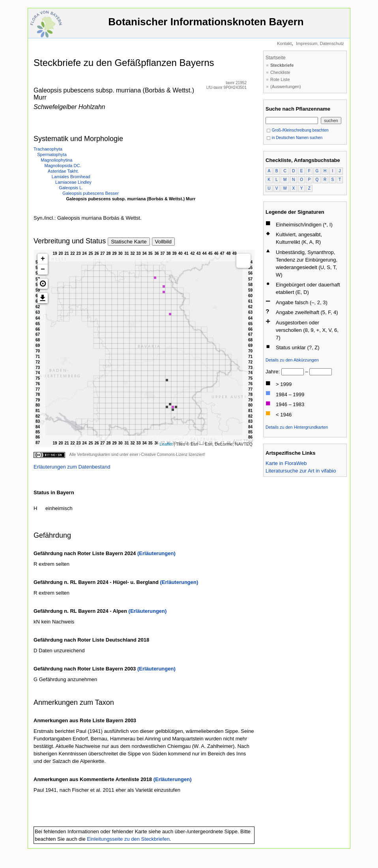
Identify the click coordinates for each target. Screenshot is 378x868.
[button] (43, 284)
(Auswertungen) (286, 87)
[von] (293, 372)
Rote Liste (280, 79)
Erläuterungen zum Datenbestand (72, 467)
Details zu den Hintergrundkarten (297, 427)
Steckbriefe (282, 65)
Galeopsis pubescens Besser (90, 193)
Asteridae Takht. (63, 171)
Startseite (276, 58)
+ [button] (43, 259)
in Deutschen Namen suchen (294, 138)
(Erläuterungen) (156, 553)
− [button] (43, 269)
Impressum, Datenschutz (320, 43)
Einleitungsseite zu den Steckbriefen (128, 839)
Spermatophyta (52, 154)
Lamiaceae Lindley (73, 182)
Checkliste (280, 72)
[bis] (321, 372)
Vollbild (163, 242)
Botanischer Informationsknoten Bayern (206, 25)
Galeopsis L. (71, 188)
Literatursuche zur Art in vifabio (301, 471)
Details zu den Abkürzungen (292, 360)
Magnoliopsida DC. (63, 166)
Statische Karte (129, 242)
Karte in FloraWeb (286, 463)
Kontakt (284, 43)
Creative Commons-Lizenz (164, 455)
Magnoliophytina (56, 160)
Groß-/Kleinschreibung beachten (298, 130)
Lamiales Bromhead (71, 177)
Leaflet (166, 444)
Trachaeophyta (48, 149)
